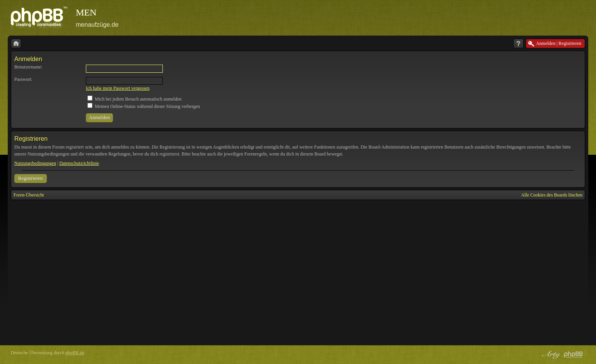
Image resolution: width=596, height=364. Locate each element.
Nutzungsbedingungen (35, 163)
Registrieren (31, 178)
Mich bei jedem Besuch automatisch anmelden (134, 99)
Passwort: (23, 79)
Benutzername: (28, 67)
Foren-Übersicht (29, 195)
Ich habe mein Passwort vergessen (118, 88)
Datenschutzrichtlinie (79, 163)
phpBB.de (75, 353)
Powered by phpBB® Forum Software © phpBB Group (574, 355)
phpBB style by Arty (550, 355)
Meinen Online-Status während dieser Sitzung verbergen (144, 106)
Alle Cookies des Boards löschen (552, 195)
